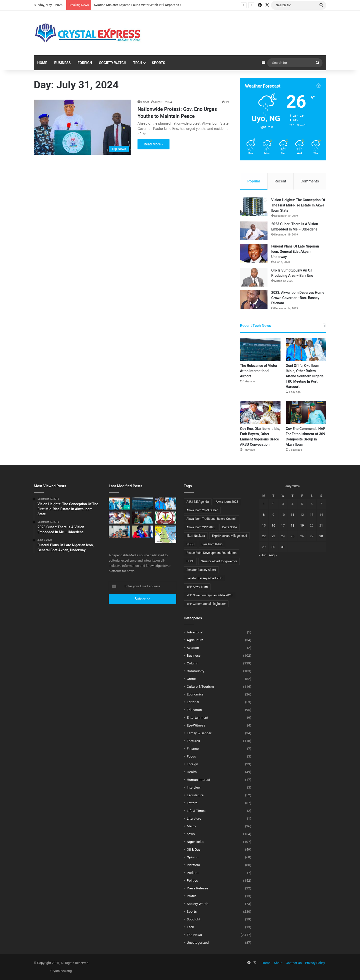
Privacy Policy (315, 963)
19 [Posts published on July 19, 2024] (302, 525)
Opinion (193, 857)
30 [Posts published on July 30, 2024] (273, 547)
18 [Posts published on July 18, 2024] (293, 525)
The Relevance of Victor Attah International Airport (259, 371)
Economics (195, 694)
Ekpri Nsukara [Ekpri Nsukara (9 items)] (196, 536)
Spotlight (193, 919)
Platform (193, 865)
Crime (191, 679)
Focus (191, 756)
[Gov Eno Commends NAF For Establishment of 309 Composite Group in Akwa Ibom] (306, 412)
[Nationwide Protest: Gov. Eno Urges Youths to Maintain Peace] (82, 127)
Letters (192, 803)
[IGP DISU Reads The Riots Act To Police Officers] (119, 532)
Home (42, 63)
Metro (191, 826)
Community (195, 671)
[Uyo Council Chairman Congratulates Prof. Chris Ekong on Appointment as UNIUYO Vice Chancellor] (143, 532)
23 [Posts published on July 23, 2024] (273, 536)
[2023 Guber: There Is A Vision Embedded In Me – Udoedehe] (254, 231)
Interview (194, 787)
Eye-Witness (196, 725)
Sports (158, 63)
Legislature (195, 795)
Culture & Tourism (200, 686)
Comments (310, 181)
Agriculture (195, 640)
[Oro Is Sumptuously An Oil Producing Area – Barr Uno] (254, 277)
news (191, 834)
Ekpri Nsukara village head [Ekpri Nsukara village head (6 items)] (229, 536)
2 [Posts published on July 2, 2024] (273, 504)
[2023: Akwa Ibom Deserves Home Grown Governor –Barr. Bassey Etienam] (254, 299)
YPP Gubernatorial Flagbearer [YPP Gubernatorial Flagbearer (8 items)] (206, 604)
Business (62, 63)
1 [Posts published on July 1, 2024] (264, 504)
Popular (254, 181)
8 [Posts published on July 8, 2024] (264, 515)
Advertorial (195, 632)
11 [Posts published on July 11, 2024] (293, 515)
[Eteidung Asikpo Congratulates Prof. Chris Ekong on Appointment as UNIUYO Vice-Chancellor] (166, 518)
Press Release (197, 888)
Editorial (193, 702)
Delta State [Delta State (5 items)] (229, 527)
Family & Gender (199, 733)
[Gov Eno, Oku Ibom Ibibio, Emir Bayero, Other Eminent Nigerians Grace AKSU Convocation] (260, 412)
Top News (194, 935)
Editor (145, 102)
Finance (193, 749)
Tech (138, 63)
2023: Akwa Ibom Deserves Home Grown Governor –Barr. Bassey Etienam (298, 298)
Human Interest (198, 780)
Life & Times (196, 811)
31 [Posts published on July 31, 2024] (283, 547)
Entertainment (197, 717)
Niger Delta (195, 842)
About (278, 963)
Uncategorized (198, 942)
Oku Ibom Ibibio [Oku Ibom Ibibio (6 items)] (212, 544)
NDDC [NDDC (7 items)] (190, 544)
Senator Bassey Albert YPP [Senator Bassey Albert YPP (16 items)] (204, 578)
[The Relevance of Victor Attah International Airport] (260, 349)
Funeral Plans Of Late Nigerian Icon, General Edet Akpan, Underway (295, 252)
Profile (192, 896)
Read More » (153, 144)
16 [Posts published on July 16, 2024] (273, 525)
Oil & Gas (194, 849)
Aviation (193, 648)
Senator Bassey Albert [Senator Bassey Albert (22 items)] (201, 570)
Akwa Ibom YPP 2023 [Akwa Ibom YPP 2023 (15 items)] (201, 527)
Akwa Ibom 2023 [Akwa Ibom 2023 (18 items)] (227, 502)
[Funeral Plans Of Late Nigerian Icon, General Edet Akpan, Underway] (254, 253)
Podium (193, 873)
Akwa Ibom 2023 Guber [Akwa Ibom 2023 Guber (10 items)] (202, 510)
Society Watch (113, 63)
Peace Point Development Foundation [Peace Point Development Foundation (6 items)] (211, 553)
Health (192, 772)
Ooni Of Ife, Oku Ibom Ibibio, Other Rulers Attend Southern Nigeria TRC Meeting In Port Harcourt (305, 376)
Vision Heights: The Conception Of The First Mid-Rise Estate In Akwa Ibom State (298, 205)
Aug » (273, 555)
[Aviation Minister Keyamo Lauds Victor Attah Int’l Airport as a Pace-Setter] (119, 504)
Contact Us (294, 963)
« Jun (263, 555)
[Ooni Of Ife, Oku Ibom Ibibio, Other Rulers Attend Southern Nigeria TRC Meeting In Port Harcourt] (306, 349)
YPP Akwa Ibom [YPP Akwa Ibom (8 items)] (197, 587)
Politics (192, 880)
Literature (194, 818)
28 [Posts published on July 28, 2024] (321, 536)
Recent (280, 181)
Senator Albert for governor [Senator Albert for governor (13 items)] (219, 561)
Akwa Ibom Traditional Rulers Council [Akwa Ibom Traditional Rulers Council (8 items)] (211, 519)
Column (193, 663)
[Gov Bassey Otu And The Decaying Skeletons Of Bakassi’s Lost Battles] (166, 534)
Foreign (85, 63)
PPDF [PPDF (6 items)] (190, 561)
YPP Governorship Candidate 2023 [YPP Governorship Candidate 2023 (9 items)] (209, 595)
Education (194, 710)
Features (193, 741)
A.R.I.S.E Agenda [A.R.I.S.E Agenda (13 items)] (198, 502)
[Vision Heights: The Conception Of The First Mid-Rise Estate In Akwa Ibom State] (254, 207)
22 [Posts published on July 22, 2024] (264, 536)
